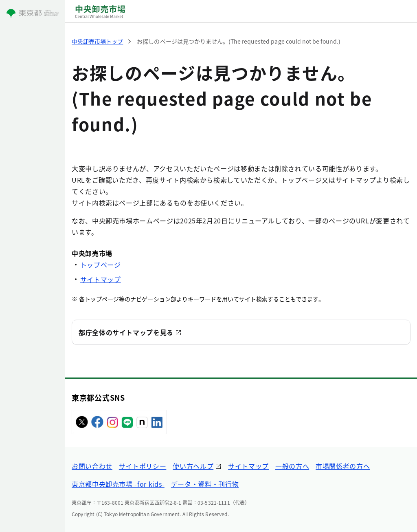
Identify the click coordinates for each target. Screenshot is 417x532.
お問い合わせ (92, 466)
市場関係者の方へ (343, 466)
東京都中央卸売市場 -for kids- (118, 484)
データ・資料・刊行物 (205, 484)
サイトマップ (101, 279)
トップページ (101, 265)
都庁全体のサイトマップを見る (126, 332)
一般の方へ (292, 466)
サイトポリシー (143, 466)
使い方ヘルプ (193, 466)
